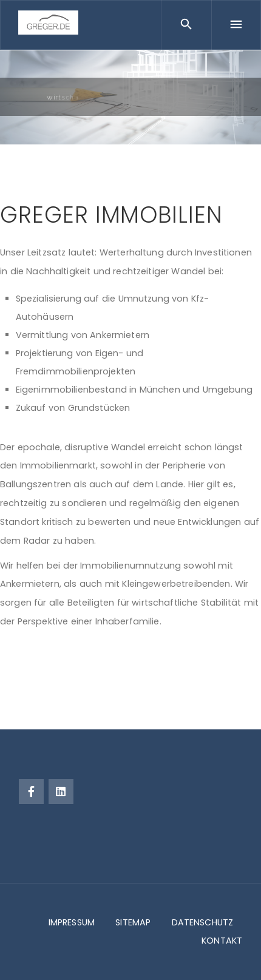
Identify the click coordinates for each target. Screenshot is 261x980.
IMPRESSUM (72, 922)
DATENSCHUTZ (203, 922)
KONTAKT (222, 941)
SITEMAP (133, 922)
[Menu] (236, 25)
